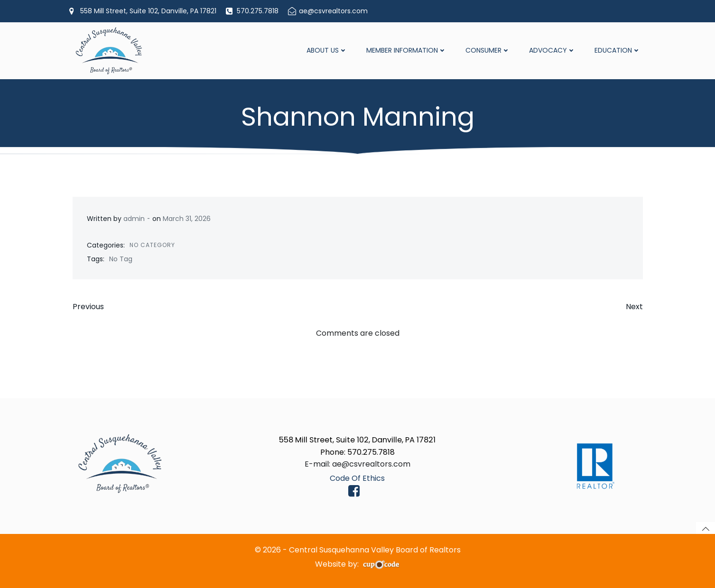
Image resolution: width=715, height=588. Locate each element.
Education (617, 50)
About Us (327, 50)
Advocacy (552, 50)
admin (134, 219)
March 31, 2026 (187, 219)
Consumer (488, 50)
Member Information (406, 50)
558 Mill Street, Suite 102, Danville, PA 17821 (357, 440)
